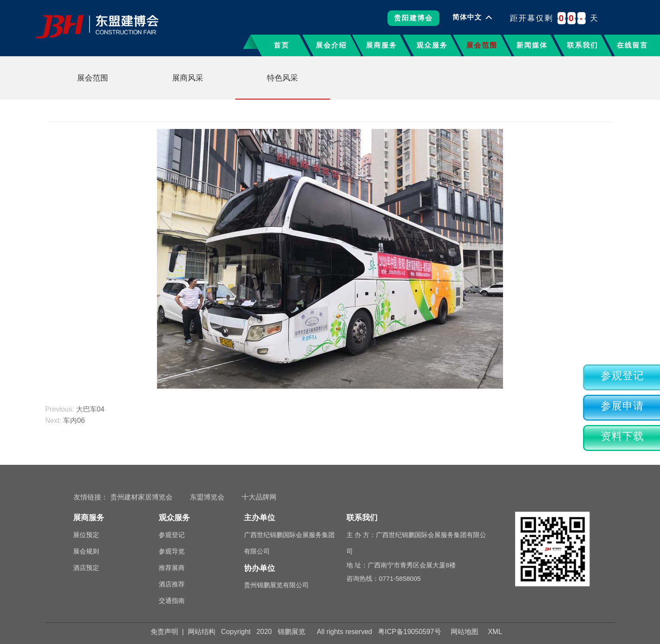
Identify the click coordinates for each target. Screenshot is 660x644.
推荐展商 (172, 568)
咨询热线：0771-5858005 (384, 578)
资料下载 (622, 436)
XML (495, 632)
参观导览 (172, 551)
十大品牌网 (259, 497)
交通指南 (172, 601)
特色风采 (282, 78)
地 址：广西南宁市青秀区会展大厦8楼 (417, 565)
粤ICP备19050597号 (410, 632)
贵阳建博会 (413, 21)
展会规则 (86, 551)
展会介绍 (331, 45)
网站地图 (465, 632)
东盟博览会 (207, 497)
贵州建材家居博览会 (141, 497)
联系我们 (583, 45)
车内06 (74, 420)
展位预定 (86, 535)
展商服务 (381, 45)
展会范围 (482, 45)
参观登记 (622, 376)
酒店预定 (86, 568)
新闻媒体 (532, 45)
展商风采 (188, 78)
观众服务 (432, 45)
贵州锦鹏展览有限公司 (276, 585)
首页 (282, 45)
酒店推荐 (172, 584)
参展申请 (622, 406)
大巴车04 (90, 409)
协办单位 (260, 568)
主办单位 (260, 518)
